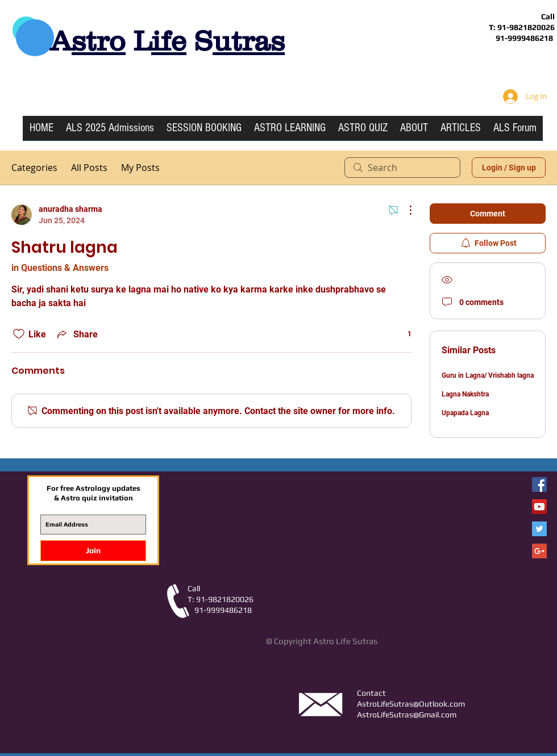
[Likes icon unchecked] (19, 334)
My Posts (140, 168)
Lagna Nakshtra (465, 394)
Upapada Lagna (465, 413)
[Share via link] (76, 334)
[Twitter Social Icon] (539, 529)
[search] (402, 168)
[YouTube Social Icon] (539, 507)
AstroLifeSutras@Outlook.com (411, 704)
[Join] (93, 551)
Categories (34, 168)
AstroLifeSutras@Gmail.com (407, 715)
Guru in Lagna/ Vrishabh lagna (488, 375)
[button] (290, 132)
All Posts (89, 168)
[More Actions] (405, 210)
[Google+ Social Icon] (539, 551)
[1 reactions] (403, 334)
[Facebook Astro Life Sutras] (539, 484)
